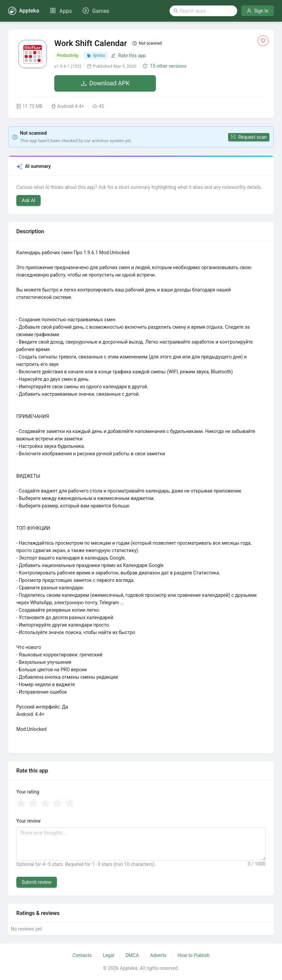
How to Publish (194, 955)
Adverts (158, 955)
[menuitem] (61, 11)
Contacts (82, 955)
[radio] (21, 804)
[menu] (79, 11)
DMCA (132, 955)
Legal (108, 955)
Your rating (28, 792)
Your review (28, 821)
